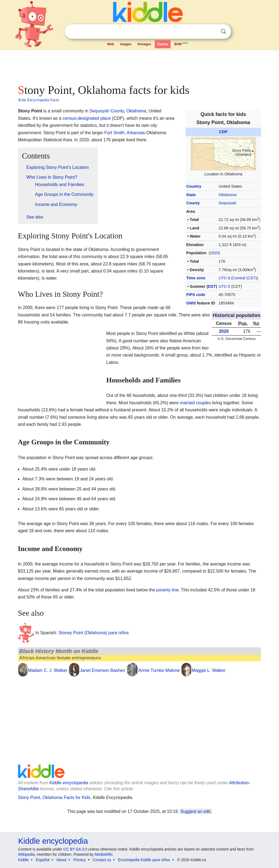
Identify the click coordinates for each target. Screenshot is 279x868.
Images (126, 44)
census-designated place (87, 118)
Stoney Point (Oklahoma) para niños (94, 633)
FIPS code (196, 295)
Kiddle (24, 860)
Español (43, 860)
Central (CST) (245, 278)
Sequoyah (227, 203)
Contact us (102, 860)
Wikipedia (27, 854)
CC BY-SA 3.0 (75, 849)
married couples (195, 403)
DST (212, 286)
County (193, 203)
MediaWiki (104, 854)
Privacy (80, 860)
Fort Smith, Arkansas (125, 133)
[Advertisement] (139, 65)
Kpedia (163, 44)
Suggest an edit (195, 811)
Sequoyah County (107, 111)
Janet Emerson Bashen (102, 670)
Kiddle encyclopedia (69, 783)
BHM (181, 44)
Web (110, 44)
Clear (212, 32)
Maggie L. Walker (209, 670)
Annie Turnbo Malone (159, 670)
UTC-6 (224, 278)
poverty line (167, 590)
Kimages (144, 44)
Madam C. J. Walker (48, 670)
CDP (223, 132)
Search (223, 32)
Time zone (196, 278)
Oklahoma (228, 195)
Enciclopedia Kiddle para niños (144, 860)
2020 (214, 253)
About (61, 860)
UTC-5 (224, 286)
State (191, 195)
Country (194, 186)
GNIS (191, 303)
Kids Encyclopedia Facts (39, 100)
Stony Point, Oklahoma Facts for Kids (54, 797)
